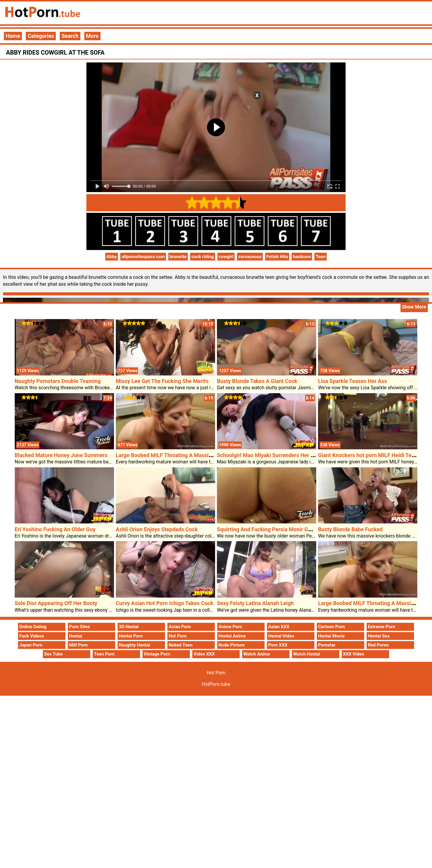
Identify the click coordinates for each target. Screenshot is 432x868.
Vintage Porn (157, 654)
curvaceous (250, 257)
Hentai (76, 636)
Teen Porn (104, 654)
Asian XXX (279, 627)
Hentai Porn (131, 636)
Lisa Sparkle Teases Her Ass (352, 381)
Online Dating (33, 627)
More (92, 36)
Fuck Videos (32, 636)
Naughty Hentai (135, 645)
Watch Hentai (307, 654)
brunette (178, 257)
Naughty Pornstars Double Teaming (58, 381)
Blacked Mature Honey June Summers (61, 455)
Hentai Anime (232, 636)
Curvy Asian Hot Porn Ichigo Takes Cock (165, 603)
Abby (112, 257)
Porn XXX (278, 645)
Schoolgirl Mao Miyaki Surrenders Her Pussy (271, 455)
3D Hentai (129, 627)
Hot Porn (178, 636)
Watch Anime (257, 654)
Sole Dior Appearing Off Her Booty (56, 603)
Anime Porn (230, 627)
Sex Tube (53, 654)
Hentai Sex (379, 636)
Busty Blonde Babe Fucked (350, 529)
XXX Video (354, 654)
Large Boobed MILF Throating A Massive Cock (172, 455)
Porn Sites (79, 627)
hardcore (302, 257)
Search (70, 36)
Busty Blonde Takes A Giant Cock (257, 381)
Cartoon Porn (331, 627)
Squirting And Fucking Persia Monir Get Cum (271, 529)
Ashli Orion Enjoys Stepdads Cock (157, 529)
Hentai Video (281, 636)
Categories (41, 36)
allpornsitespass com (143, 257)
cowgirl (226, 257)
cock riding (203, 257)
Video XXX (204, 654)
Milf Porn (78, 645)
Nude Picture (232, 645)
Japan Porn (31, 645)
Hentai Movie (331, 636)
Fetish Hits (277, 257)
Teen (321, 257)
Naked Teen (181, 645)
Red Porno (378, 645)
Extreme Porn (381, 627)
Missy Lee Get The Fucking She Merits (162, 381)
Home (13, 36)
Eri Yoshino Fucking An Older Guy (55, 529)
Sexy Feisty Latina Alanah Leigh (255, 603)
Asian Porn (180, 627)
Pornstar (327, 645)
